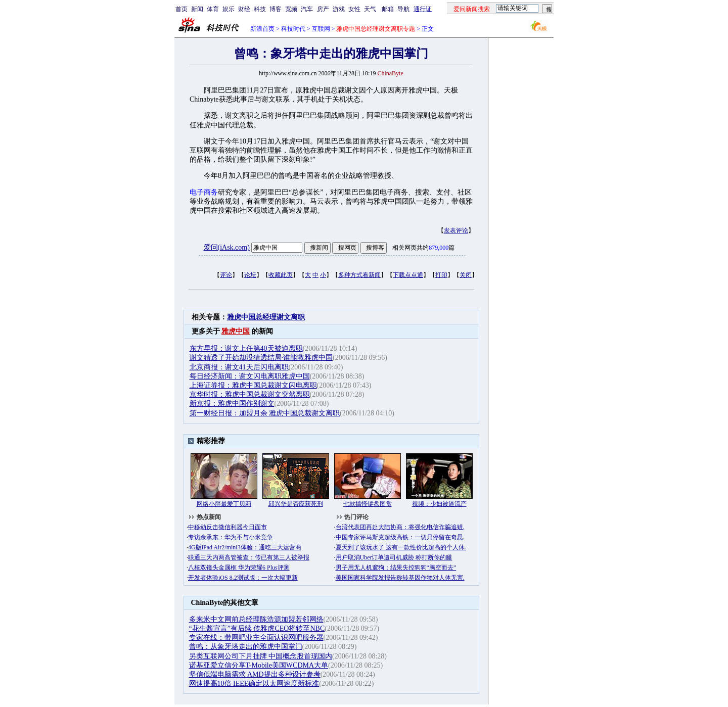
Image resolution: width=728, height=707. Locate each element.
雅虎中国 (236, 331)
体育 (213, 9)
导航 (403, 9)
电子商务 (204, 192)
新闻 (197, 9)
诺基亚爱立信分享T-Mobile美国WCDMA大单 (259, 665)
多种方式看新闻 (359, 275)
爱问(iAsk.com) (227, 247)
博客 (276, 9)
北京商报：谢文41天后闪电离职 (239, 367)
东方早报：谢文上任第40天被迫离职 (246, 348)
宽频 (291, 9)
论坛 (250, 275)
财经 (244, 9)
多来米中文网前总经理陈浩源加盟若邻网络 (256, 619)
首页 (181, 9)
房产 (323, 9)
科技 (260, 9)
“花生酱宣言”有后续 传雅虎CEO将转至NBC (257, 628)
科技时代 (293, 29)
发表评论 (456, 230)
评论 (226, 275)
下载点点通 (408, 275)
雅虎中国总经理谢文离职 (266, 317)
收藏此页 (281, 275)
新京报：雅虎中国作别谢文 (232, 404)
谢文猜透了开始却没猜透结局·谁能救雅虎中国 (261, 358)
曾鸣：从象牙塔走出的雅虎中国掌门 (246, 647)
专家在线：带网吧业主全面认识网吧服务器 (256, 638)
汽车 (307, 9)
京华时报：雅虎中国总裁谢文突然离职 (250, 394)
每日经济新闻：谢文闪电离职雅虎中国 (250, 376)
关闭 (466, 275)
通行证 (423, 9)
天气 (370, 9)
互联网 (321, 29)
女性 (354, 9)
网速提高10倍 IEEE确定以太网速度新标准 (254, 684)
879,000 (439, 248)
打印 (441, 275)
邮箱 (388, 9)
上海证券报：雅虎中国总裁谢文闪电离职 (253, 385)
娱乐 (229, 9)
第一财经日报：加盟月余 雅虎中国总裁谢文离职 (265, 413)
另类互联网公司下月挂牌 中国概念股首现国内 (261, 656)
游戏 (339, 9)
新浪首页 (262, 29)
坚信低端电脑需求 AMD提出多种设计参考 (255, 674)
